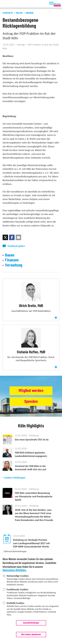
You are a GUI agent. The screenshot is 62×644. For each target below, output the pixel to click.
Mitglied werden (31, 391)
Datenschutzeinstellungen (15, 552)
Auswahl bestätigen (31, 623)
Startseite (8, 13)
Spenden (31, 401)
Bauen (10, 255)
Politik (19, 13)
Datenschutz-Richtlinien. (15, 571)
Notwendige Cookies (18, 576)
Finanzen (12, 260)
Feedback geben (16, 246)
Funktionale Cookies (17, 590)
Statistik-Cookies (15, 603)
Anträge (30, 13)
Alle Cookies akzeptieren (31, 635)
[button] (5, 237)
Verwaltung (14, 265)
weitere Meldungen (15, 478)
